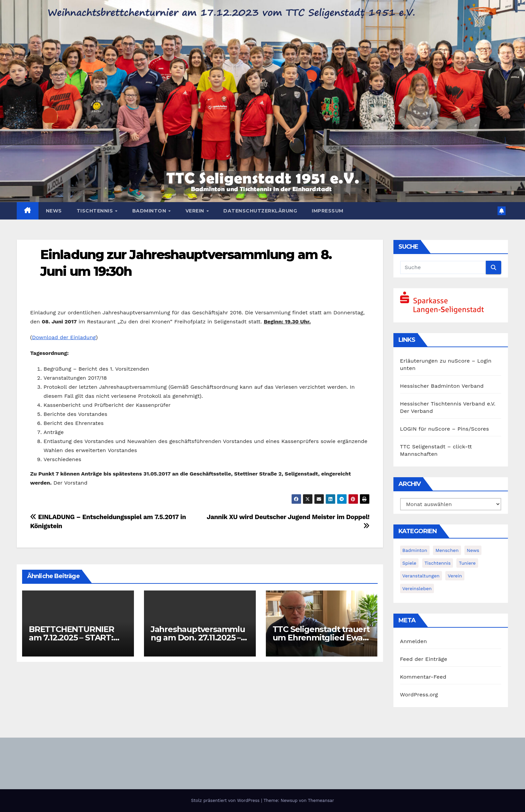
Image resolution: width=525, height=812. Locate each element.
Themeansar (321, 800)
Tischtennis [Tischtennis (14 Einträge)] (438, 563)
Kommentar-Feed (423, 677)
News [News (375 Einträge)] (473, 550)
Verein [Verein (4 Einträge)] (455, 576)
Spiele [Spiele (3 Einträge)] (409, 563)
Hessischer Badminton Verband (442, 386)
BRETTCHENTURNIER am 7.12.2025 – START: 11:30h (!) (71, 638)
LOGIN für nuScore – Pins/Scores (445, 429)
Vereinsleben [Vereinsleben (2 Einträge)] (417, 588)
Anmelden (414, 641)
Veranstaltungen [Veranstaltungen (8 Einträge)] (421, 576)
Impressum (328, 211)
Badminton (150, 211)
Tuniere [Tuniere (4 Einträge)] (467, 563)
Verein (196, 211)
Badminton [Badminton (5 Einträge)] (415, 550)
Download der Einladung (64, 337)
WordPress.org (419, 695)
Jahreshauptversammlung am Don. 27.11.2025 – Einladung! (198, 638)
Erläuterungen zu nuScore (435, 361)
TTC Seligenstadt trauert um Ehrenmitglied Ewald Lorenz (321, 638)
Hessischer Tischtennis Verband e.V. (448, 404)
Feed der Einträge (424, 659)
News (54, 211)
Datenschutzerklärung (260, 211)
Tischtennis (96, 211)
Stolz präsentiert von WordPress (226, 800)
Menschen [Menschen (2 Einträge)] (447, 550)
